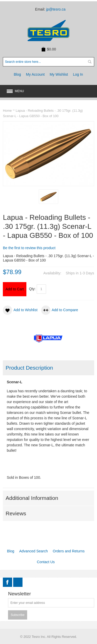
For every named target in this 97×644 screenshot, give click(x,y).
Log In (78, 74)
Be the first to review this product (29, 248)
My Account (35, 74)
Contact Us (46, 562)
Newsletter (19, 594)
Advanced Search (33, 551)
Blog (17, 74)
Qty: (32, 289)
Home (7, 111)
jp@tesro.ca (56, 9)
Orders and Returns (69, 551)
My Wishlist (59, 74)
